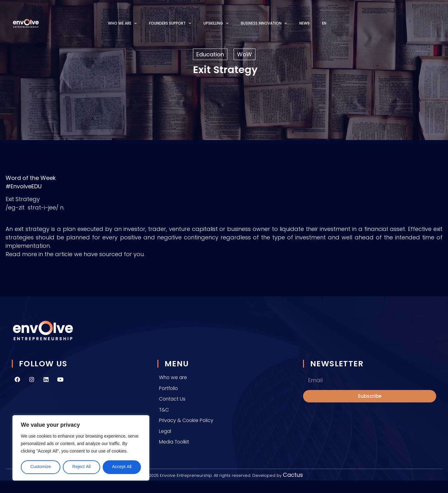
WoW (245, 54)
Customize (40, 467)
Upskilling (216, 23)
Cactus (293, 475)
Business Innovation (264, 23)
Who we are (122, 23)
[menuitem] (324, 23)
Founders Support (170, 23)
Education (210, 54)
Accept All (122, 467)
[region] (81, 448)
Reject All (81, 467)
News (304, 23)
